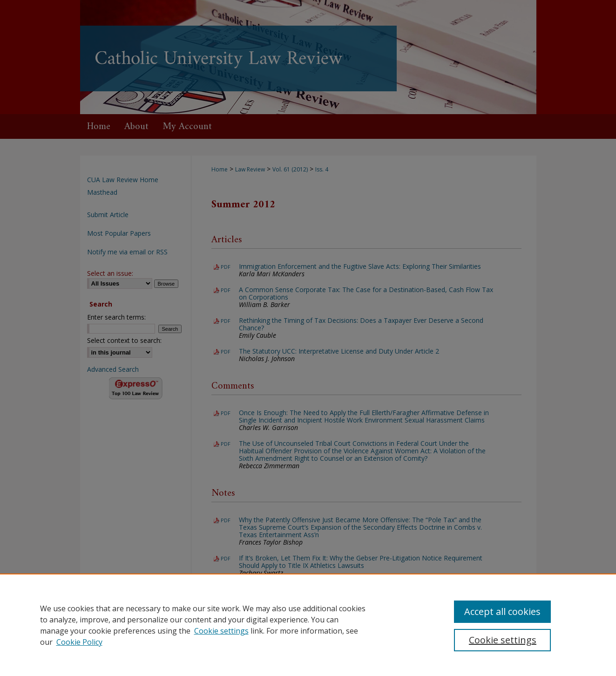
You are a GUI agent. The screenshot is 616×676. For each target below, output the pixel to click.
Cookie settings (221, 631)
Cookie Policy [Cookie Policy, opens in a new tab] (79, 642)
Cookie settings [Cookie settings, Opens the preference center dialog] (503, 640)
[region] (308, 625)
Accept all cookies (502, 611)
